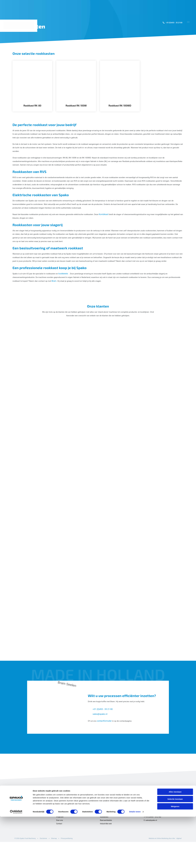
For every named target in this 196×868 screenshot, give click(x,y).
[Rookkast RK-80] (32, 89)
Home (93, 48)
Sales (158, 48)
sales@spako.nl (101, 739)
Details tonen (135, 863)
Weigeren (175, 858)
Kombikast (107, 224)
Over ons (171, 48)
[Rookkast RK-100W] (76, 89)
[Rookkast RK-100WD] (120, 89)
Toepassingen (109, 48)
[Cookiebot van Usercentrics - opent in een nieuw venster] (16, 863)
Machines (128, 48)
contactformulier (105, 746)
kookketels (65, 290)
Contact (187, 48)
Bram (68, 298)
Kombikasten (105, 835)
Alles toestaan (175, 843)
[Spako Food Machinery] (19, 26)
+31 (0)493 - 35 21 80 (173, 23)
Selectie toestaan (175, 850)
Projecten (145, 48)
